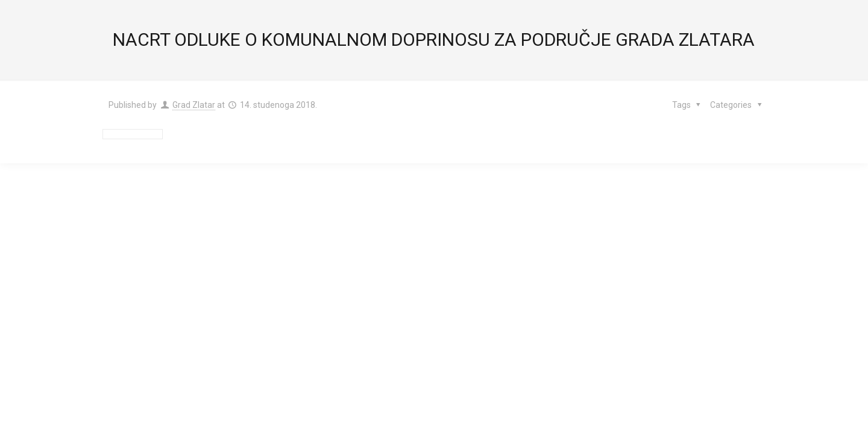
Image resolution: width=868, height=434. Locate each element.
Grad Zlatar (194, 105)
